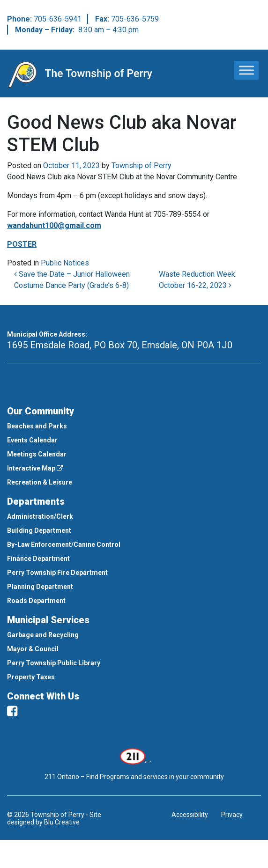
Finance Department (38, 559)
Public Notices (65, 263)
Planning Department (40, 587)
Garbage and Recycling (43, 635)
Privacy (232, 815)
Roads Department (36, 601)
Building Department (39, 530)
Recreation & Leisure (40, 482)
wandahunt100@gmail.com (54, 225)
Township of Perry (141, 166)
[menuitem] (134, 426)
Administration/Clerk (40, 516)
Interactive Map (35, 468)
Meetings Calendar (37, 454)
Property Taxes (31, 677)
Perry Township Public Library (54, 663)
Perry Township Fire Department (57, 573)
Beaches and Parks (37, 426)
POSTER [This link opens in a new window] (22, 244)
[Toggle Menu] (246, 70)
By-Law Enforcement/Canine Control (64, 544)
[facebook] (12, 711)
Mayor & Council (33, 649)
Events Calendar (32, 440)
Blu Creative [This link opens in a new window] (62, 822)
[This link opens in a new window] (134, 756)
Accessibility (190, 815)
